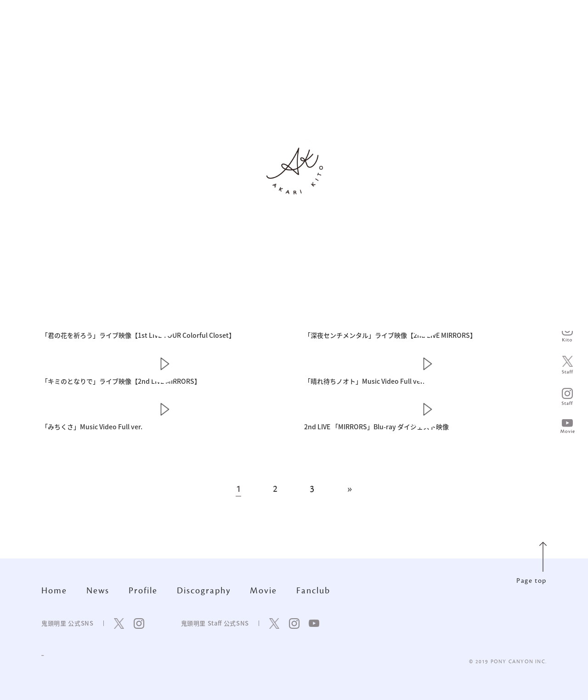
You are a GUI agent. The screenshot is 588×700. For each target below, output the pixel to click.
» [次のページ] (349, 489)
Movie (263, 591)
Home (54, 591)
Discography (204, 591)
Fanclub (313, 591)
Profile (143, 591)
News (98, 591)
